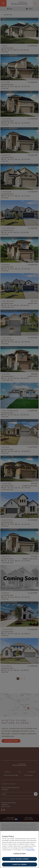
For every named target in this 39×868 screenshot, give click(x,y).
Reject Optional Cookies (19, 859)
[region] (19, 849)
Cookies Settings (19, 854)
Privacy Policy (31, 850)
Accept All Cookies (20, 864)
